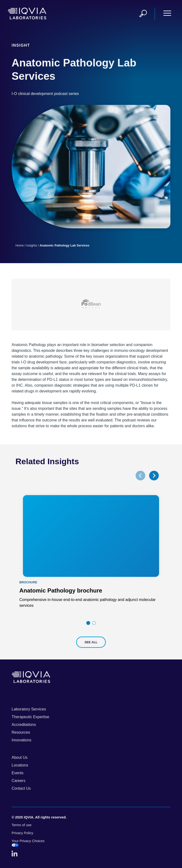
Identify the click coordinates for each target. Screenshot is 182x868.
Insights (32, 245)
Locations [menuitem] (20, 765)
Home (20, 245)
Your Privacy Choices (28, 843)
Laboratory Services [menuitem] (29, 709)
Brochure (28, 582)
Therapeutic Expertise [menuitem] (30, 717)
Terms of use (22, 825)
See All (91, 642)
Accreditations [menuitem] (24, 725)
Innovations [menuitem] (22, 740)
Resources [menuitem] (21, 732)
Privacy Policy (22, 833)
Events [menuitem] (18, 773)
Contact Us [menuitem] (21, 788)
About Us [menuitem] (20, 757)
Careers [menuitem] (18, 781)
